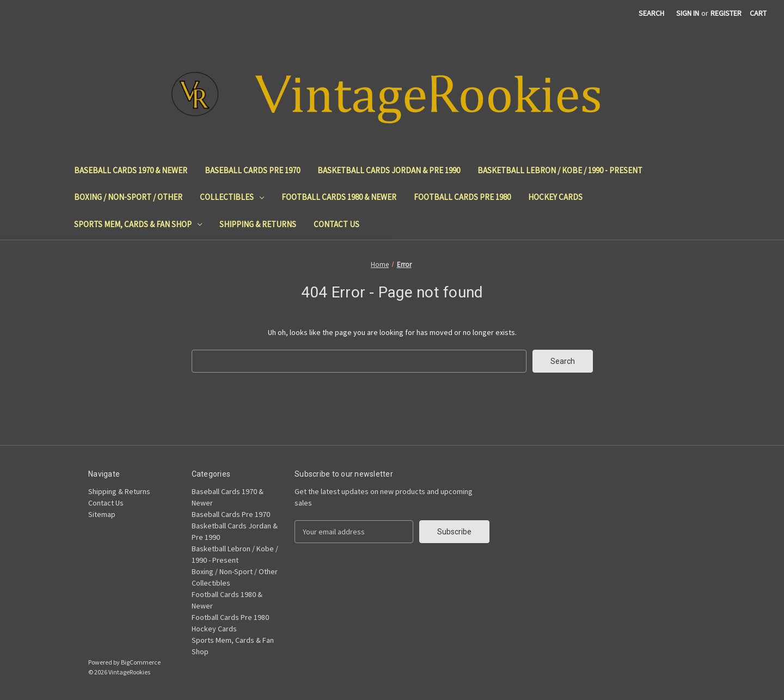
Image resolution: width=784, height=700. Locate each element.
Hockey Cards (555, 197)
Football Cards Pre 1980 (462, 197)
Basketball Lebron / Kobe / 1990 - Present (560, 170)
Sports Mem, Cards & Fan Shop (138, 224)
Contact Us (336, 224)
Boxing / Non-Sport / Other (128, 197)
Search (651, 13)
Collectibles (232, 197)
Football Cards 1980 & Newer (339, 197)
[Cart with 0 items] (758, 13)
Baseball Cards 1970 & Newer (131, 170)
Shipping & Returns (258, 224)
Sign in (688, 13)
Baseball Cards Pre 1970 (252, 170)
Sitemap (102, 514)
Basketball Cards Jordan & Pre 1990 (389, 170)
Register (726, 13)
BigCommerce (141, 662)
